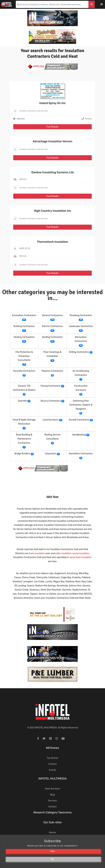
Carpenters (51, 454)
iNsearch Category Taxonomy (52, 812)
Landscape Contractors (81, 326)
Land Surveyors (51, 420)
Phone (87, 119)
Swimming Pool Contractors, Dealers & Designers (81, 405)
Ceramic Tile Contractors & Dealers (24, 388)
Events (53, 770)
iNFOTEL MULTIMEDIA (46, 728)
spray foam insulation (81, 557)
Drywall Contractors (79, 420)
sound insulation (81, 553)
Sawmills (22, 401)
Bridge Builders (22, 454)
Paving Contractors (51, 386)
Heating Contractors (24, 337)
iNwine (52, 833)
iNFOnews (52, 748)
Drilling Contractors (79, 352)
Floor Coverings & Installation (52, 354)
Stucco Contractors (51, 401)
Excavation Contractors (24, 315)
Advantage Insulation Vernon (53, 141)
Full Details (52, 127)
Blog (52, 795)
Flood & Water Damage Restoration (24, 422)
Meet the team (52, 789)
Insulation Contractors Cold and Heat (33, 111)
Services (52, 801)
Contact (52, 764)
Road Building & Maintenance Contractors (24, 439)
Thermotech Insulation (52, 242)
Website (21, 119)
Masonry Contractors (52, 371)
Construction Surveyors (81, 388)
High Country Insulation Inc (53, 211)
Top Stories (52, 758)
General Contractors (52, 315)
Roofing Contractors (52, 337)
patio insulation (63, 553)
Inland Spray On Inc (53, 103)
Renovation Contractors (81, 339)
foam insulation (37, 553)
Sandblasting (79, 435)
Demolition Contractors (81, 454)
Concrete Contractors (24, 371)
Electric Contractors (52, 326)
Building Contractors (24, 326)
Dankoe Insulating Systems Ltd (52, 172)
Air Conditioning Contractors (81, 373)
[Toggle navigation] (104, 4)
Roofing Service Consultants (52, 437)
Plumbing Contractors (81, 315)
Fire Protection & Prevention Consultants (24, 356)
